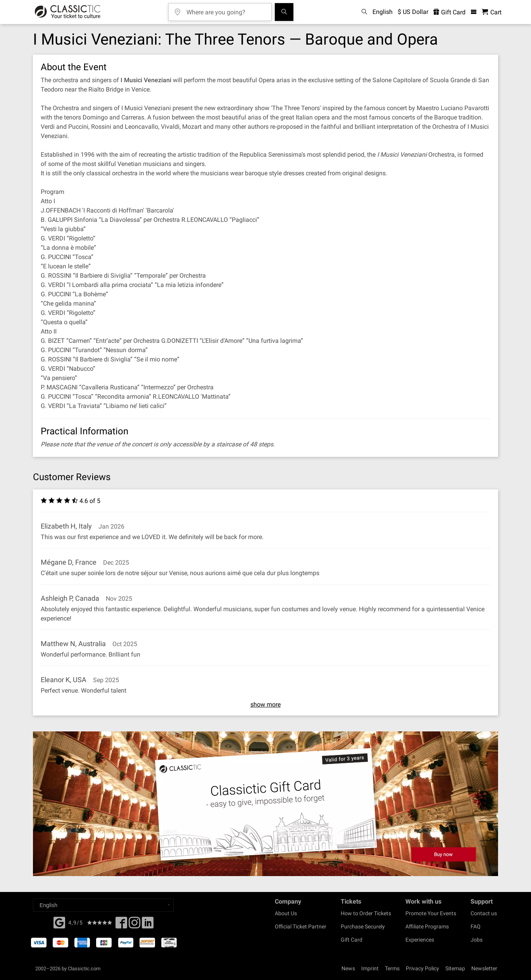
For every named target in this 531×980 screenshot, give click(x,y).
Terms (392, 968)
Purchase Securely (363, 926)
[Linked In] (148, 925)
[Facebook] (59, 922)
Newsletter (484, 968)
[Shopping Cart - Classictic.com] (492, 12)
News (348, 968)
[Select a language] (103, 905)
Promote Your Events (431, 913)
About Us (286, 913)
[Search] (284, 12)
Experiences (420, 940)
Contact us (484, 913)
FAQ (476, 926)
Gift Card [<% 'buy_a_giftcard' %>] (449, 12)
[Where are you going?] (226, 10)
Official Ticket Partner (301, 926)
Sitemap (455, 968)
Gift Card (352, 940)
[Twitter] (134, 925)
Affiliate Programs (427, 926)
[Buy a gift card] (265, 804)
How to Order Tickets (366, 913)
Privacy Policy (422, 968)
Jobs (477, 940)
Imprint (370, 968)
